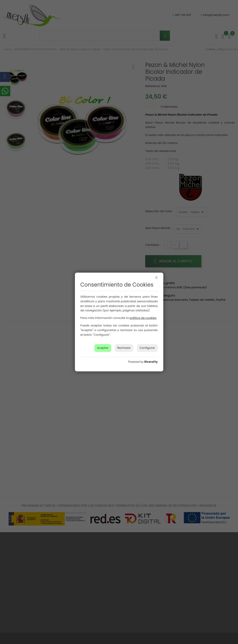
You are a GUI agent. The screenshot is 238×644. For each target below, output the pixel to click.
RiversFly (151, 362)
